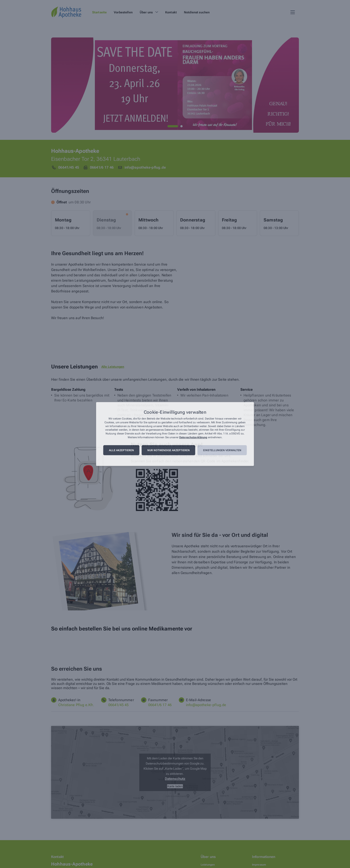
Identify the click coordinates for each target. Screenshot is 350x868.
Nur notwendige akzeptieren (169, 450)
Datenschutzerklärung (193, 437)
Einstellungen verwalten (222, 450)
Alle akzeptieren (121, 450)
